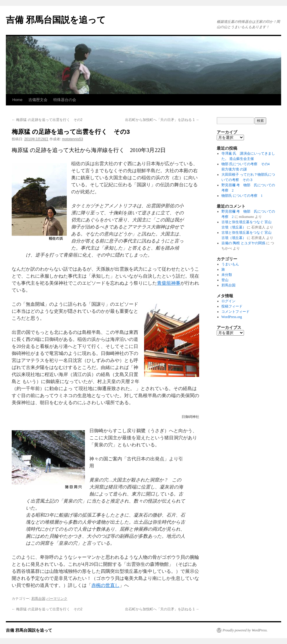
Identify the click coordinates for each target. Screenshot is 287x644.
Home (17, 100)
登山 (225, 280)
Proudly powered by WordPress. (245, 630)
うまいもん (230, 264)
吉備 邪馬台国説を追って (56, 20)
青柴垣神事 (169, 283)
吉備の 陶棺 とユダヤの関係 (243, 243)
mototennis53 (72, 139)
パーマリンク (57, 599)
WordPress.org (232, 317)
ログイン (228, 301)
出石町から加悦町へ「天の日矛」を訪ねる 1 (162, 120)
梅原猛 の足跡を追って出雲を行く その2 (47, 120)
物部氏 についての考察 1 (242, 196)
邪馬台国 (38, 599)
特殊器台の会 (65, 100)
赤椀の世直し (105, 585)
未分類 (227, 275)
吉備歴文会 (38, 100)
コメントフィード (235, 312)
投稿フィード (232, 306)
